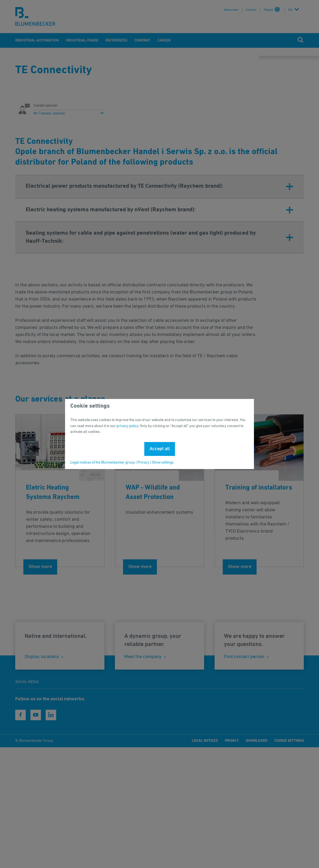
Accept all (160, 449)
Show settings (163, 462)
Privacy (143, 462)
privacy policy (127, 426)
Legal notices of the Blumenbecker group (103, 462)
